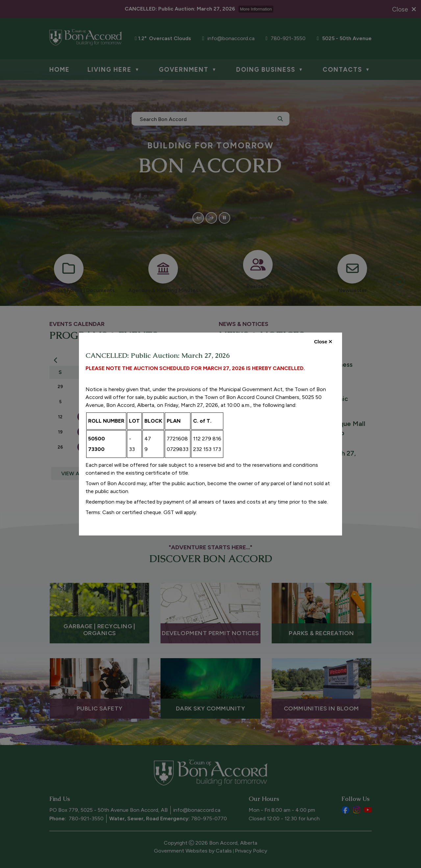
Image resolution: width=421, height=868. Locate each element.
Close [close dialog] (323, 342)
